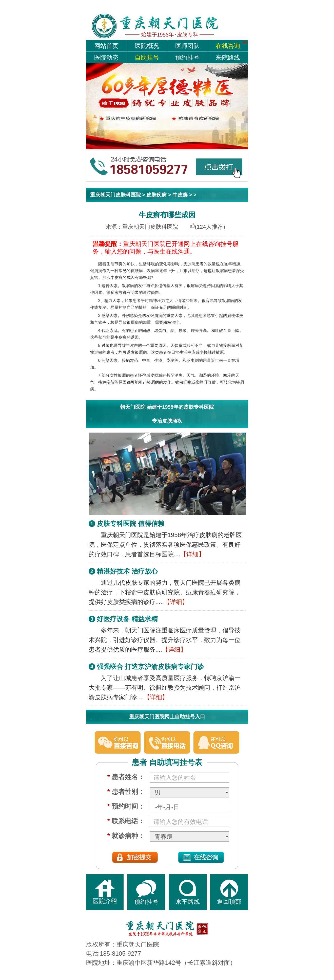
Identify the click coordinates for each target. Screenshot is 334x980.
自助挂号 (147, 57)
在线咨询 (228, 46)
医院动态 (106, 57)
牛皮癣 (180, 195)
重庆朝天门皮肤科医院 (115, 195)
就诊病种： (126, 836)
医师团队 (187, 46)
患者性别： (126, 792)
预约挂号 (187, 57)
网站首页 (106, 46)
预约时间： (126, 806)
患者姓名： (126, 777)
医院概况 (147, 46)
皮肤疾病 (156, 195)
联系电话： (126, 821)
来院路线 (228, 57)
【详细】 (192, 554)
